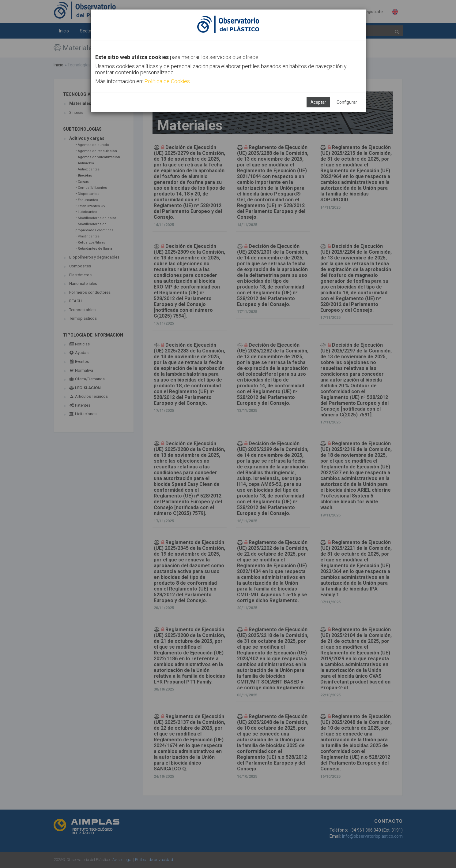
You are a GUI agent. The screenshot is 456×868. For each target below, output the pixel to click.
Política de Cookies (167, 81)
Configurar (347, 102)
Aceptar (318, 102)
